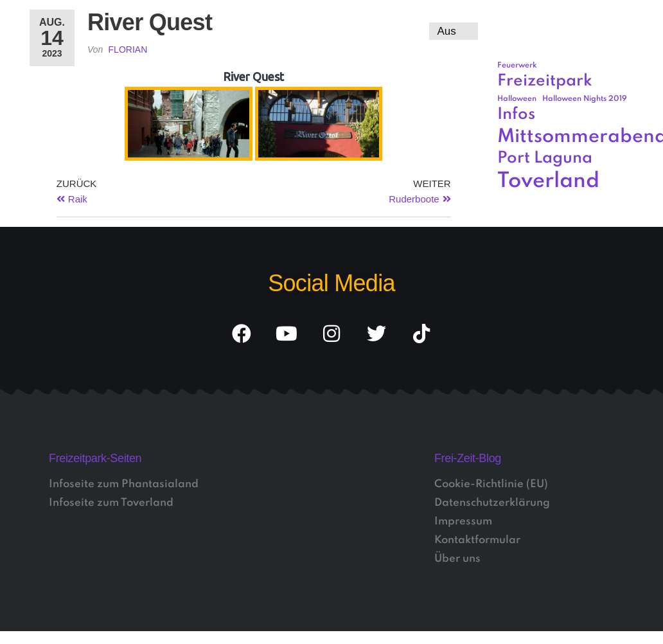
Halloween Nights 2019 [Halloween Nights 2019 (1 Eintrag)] (585, 99)
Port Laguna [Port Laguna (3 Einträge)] (545, 158)
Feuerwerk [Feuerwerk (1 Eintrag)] (517, 66)
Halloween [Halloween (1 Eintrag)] (517, 99)
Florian (128, 49)
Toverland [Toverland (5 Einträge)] (548, 182)
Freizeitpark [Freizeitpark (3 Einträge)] (545, 81)
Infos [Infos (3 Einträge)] (516, 115)
